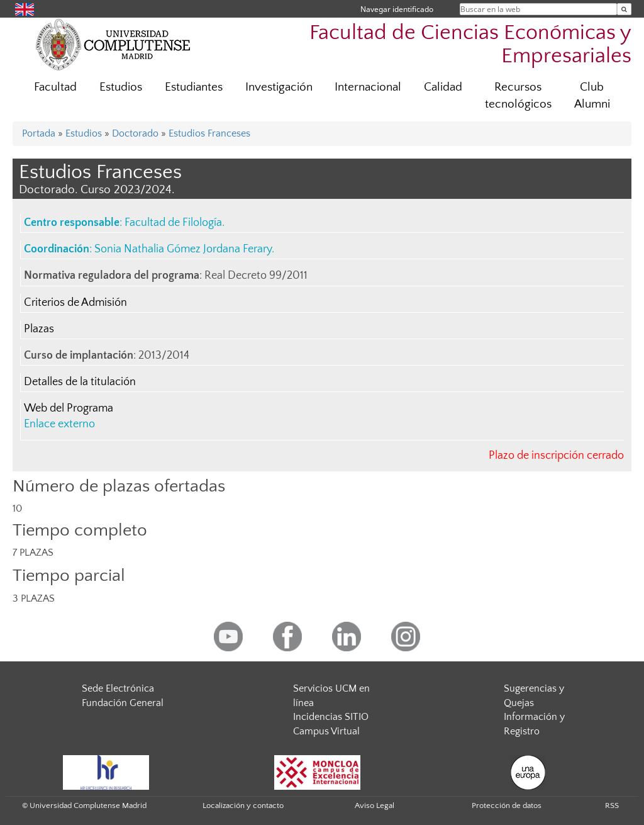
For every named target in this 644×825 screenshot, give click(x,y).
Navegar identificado (397, 9)
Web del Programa (69, 408)
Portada (39, 133)
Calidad (443, 87)
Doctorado (135, 133)
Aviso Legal (375, 805)
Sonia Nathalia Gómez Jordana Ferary (183, 249)
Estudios (121, 87)
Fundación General (123, 703)
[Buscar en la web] (624, 9)
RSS (612, 805)
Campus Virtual (326, 731)
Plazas (39, 329)
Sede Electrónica (118, 688)
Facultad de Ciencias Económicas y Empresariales (470, 45)
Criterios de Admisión (75, 303)
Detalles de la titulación (80, 382)
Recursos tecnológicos (518, 96)
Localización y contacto (243, 805)
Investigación (279, 87)
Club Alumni (592, 96)
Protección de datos (507, 805)
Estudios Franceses (209, 133)
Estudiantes (194, 87)
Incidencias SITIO (331, 717)
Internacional (368, 87)
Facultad (55, 87)
